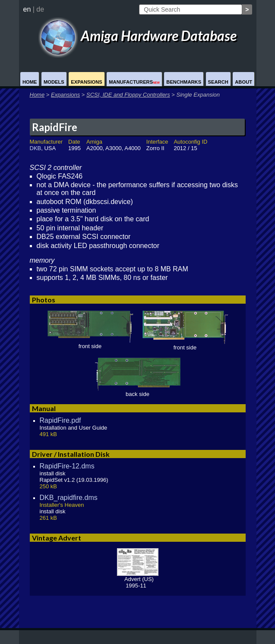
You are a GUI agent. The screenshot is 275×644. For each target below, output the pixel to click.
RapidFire (55, 127)
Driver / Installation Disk (71, 454)
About (243, 82)
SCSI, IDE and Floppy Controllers (128, 95)
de (40, 9)
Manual (44, 408)
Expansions (87, 82)
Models (54, 82)
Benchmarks (184, 82)
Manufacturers (134, 82)
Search (218, 82)
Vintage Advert (57, 538)
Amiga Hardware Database (138, 36)
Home (30, 82)
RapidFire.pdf (60, 420)
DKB (36, 148)
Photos (44, 300)
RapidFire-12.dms (67, 466)
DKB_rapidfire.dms (69, 498)
